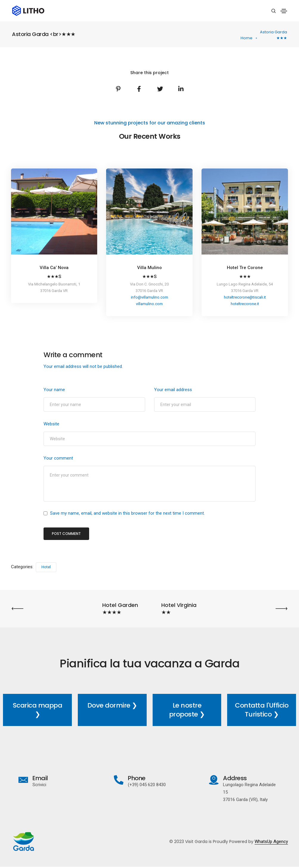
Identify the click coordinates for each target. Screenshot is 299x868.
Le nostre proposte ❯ (187, 710)
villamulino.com (149, 304)
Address (235, 778)
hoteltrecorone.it (245, 304)
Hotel (46, 568)
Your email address (173, 390)
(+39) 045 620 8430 (147, 785)
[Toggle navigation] (284, 11)
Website (51, 424)
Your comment (58, 458)
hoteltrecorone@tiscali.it (245, 298)
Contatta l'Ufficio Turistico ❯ (262, 710)
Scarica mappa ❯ (38, 710)
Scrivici (40, 785)
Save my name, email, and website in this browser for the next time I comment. (127, 514)
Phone (137, 778)
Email (41, 778)
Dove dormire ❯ (112, 706)
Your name (54, 390)
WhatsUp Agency (270, 842)
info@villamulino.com (149, 298)
